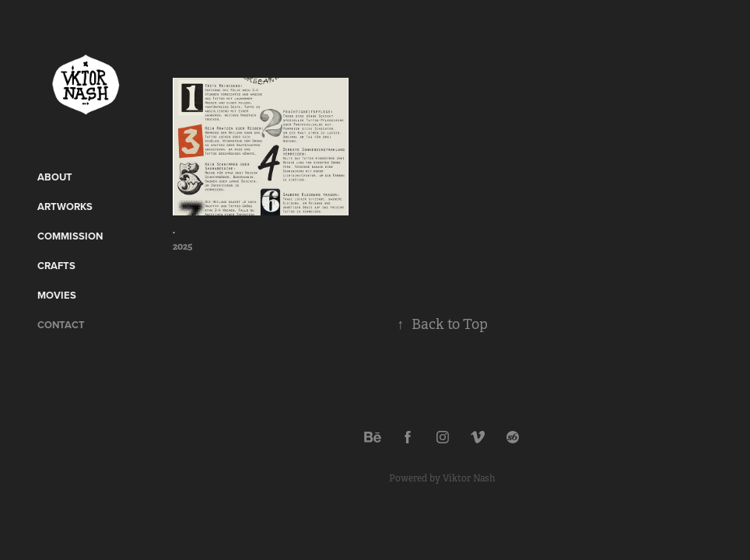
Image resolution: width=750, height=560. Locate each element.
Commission (70, 236)
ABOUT (55, 177)
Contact (61, 325)
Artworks (65, 206)
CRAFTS (56, 266)
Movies (57, 295)
